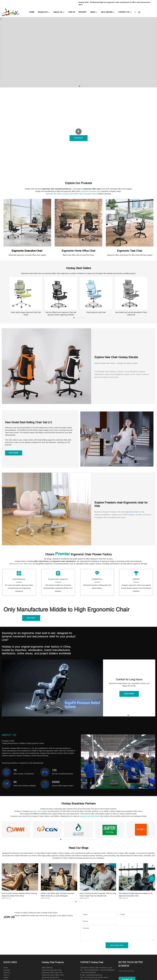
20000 (56, 783)
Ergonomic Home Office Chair (78, 251)
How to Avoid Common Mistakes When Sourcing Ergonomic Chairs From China (19, 896)
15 (15, 771)
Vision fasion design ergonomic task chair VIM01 (26, 314)
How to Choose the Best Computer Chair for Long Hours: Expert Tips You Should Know (98, 896)
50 (15, 783)
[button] (131, 12)
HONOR (136, 580)
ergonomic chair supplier (38, 813)
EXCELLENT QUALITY (58, 580)
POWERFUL (97, 580)
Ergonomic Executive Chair (27, 251)
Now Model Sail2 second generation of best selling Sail (131, 314)
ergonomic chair (131, 512)
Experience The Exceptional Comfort (79, 123)
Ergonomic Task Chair (130, 251)
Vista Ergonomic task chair (96, 312)
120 (54, 771)
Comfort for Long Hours (129, 681)
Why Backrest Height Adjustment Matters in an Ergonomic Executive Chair (136, 896)
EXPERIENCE (19, 580)
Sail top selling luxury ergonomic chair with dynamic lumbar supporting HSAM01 (61, 314)
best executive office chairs (22, 564)
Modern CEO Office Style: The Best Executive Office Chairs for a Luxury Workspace (57, 896)
